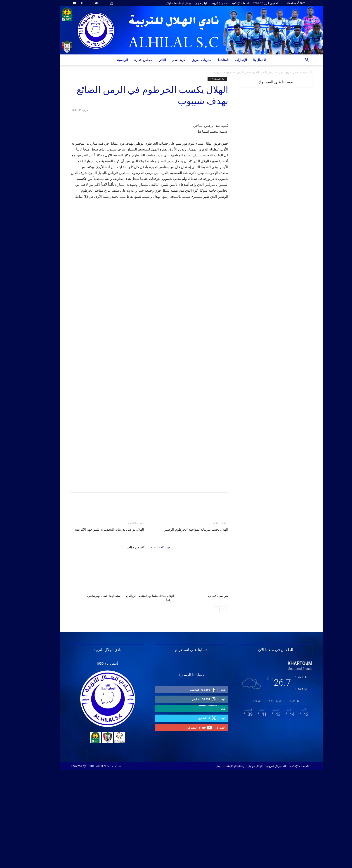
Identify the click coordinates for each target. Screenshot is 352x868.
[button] (291, 60)
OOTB (75, 864)
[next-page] (201, 707)
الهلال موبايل (185, 3)
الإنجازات (225, 60)
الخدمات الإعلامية (225, 3)
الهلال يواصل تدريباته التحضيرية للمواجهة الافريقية (94, 627)
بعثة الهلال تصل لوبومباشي (88, 694)
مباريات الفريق (186, 60)
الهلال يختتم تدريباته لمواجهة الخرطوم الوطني (180, 627)
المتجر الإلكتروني (204, 3)
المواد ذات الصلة (146, 645)
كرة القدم (163, 60)
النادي (147, 60)
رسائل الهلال (169, 3)
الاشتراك (205, 825)
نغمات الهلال (156, 3)
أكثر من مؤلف (120, 645)
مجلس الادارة (128, 60)
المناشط (207, 60)
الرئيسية (107, 60)
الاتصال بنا (244, 60)
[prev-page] (208, 707)
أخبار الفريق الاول (273, 72)
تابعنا (207, 787)
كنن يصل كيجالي (203, 694)
